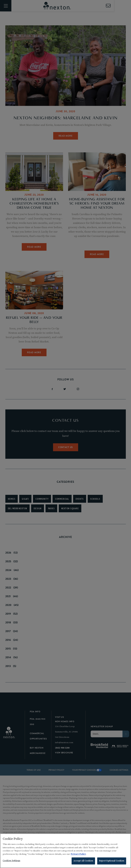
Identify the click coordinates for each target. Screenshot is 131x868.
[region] (65, 851)
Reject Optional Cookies (112, 861)
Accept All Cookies (83, 861)
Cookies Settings (11, 861)
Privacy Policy (78, 854)
